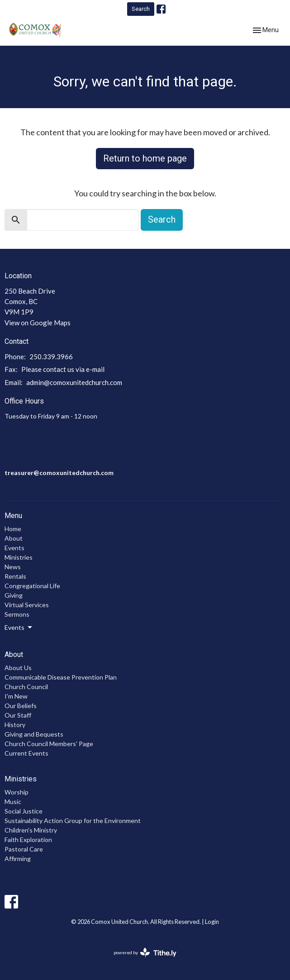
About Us (18, 668)
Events (14, 548)
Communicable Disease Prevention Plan (61, 677)
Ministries (19, 557)
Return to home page (145, 158)
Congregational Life (32, 586)
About (14, 538)
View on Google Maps (38, 323)
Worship (17, 792)
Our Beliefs (21, 706)
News (13, 567)
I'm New (16, 696)
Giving (14, 595)
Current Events (26, 753)
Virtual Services (27, 605)
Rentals (15, 576)
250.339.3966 (51, 357)
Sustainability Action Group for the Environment (73, 821)
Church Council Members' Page (49, 744)
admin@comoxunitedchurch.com (74, 382)
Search (141, 9)
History (15, 725)
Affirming (18, 859)
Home (13, 529)
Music (13, 802)
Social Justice (24, 811)
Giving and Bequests (34, 734)
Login (212, 922)
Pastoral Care (24, 849)
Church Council (26, 687)
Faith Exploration (28, 840)
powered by (145, 953)
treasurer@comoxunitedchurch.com (59, 473)
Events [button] (19, 628)
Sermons (17, 614)
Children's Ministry (31, 830)
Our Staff (18, 715)
